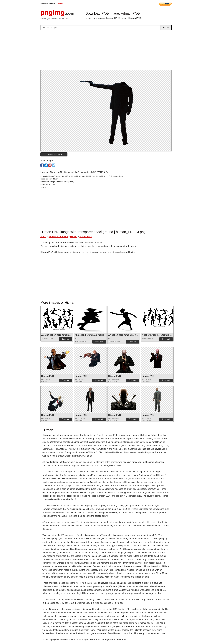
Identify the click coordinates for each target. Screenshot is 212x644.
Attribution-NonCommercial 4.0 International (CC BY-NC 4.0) (79, 172)
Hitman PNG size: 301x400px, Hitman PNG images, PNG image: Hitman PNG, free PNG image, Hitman (86, 176)
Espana (60, 3)
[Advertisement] (106, 51)
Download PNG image (54, 154)
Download (66, 339)
